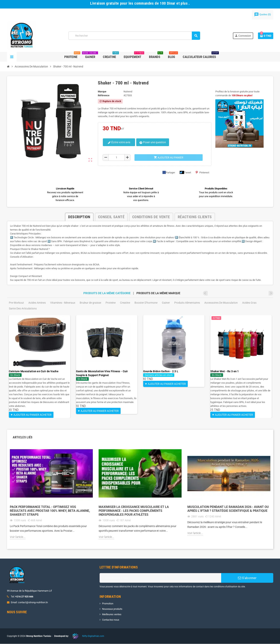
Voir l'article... (18, 537)
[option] (40, 367)
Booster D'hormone (146, 303)
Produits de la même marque (158, 293)
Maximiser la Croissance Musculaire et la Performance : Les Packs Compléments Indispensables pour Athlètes (134, 511)
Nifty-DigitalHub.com (93, 636)
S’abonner (247, 578)
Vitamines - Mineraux (63, 303)
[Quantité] (117, 158)
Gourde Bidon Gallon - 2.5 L (161, 371)
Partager (169, 172)
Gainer (166, 303)
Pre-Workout (16, 303)
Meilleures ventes (112, 615)
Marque (102, 92)
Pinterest (202, 172)
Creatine (125, 303)
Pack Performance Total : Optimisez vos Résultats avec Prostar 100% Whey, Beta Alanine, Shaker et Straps (50, 511)
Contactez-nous (111, 620)
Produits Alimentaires (187, 303)
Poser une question (150, 142)
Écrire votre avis (118, 142)
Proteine (111, 303)
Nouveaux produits (112, 609)
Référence (104, 95)
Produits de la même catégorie (107, 293)
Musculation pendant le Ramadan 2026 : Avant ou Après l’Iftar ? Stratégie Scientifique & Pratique (228, 509)
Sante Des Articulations (23, 308)
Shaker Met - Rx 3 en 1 (225, 371)
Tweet (185, 172)
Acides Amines (37, 303)
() (263, 14)
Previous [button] (266, 293)
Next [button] (271, 293)
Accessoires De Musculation (221, 303)
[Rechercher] (134, 36)
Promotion (108, 604)
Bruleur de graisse (90, 303)
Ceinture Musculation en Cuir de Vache (34, 371)
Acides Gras (249, 303)
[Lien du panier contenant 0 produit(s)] (266, 36)
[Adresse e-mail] (160, 578)
